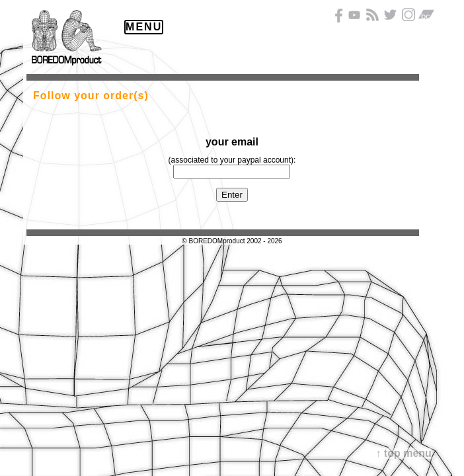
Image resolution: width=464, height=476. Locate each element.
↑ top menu (403, 453)
